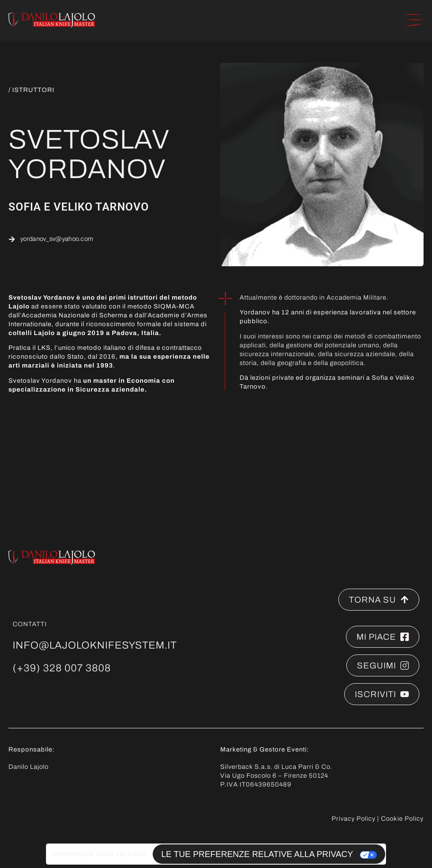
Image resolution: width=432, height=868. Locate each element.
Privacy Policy (354, 819)
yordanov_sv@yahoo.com (57, 239)
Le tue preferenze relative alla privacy (257, 854)
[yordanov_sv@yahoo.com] (12, 239)
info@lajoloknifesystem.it (95, 645)
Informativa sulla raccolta (99, 854)
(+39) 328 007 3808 (62, 668)
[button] (414, 20)
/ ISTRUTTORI (31, 90)
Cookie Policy (402, 819)
